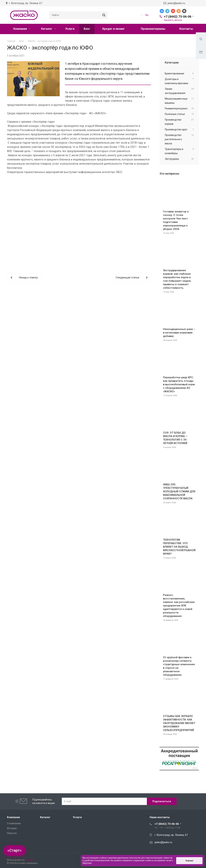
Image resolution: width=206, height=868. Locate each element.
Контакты (186, 29)
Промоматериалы (153, 29)
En (142, 15)
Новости (12, 833)
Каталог (48, 29)
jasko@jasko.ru (174, 3)
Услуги (70, 29)
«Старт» (14, 850)
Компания (22, 29)
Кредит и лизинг (114, 29)
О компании (14, 823)
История (12, 828)
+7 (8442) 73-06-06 (178, 17)
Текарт (30, 860)
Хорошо (189, 861)
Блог (87, 29)
